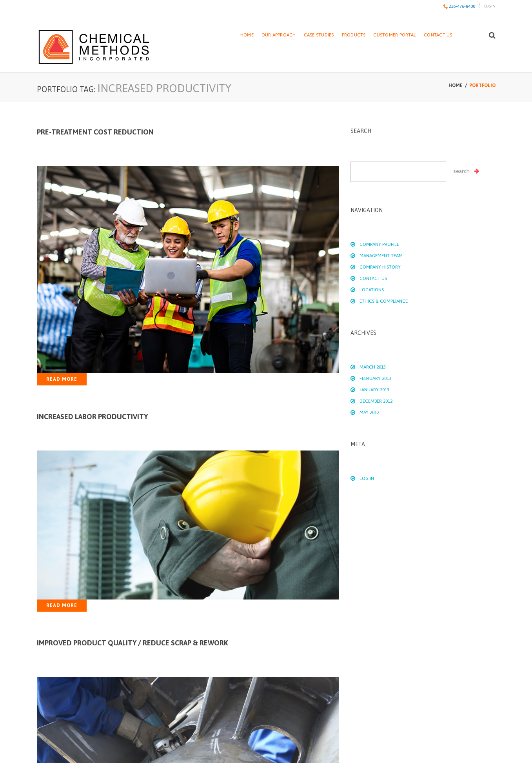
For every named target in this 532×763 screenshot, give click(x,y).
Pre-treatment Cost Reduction (95, 132)
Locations (372, 290)
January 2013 (374, 390)
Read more (62, 379)
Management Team (381, 256)
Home (247, 35)
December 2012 (376, 401)
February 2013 (375, 378)
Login (490, 6)
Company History (380, 267)
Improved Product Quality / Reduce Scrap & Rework (132, 643)
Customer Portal (395, 35)
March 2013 (373, 367)
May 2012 (369, 412)
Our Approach (279, 35)
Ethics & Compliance (384, 301)
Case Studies (319, 35)
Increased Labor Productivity (92, 417)
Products (354, 35)
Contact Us (438, 35)
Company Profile (379, 244)
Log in (367, 478)
